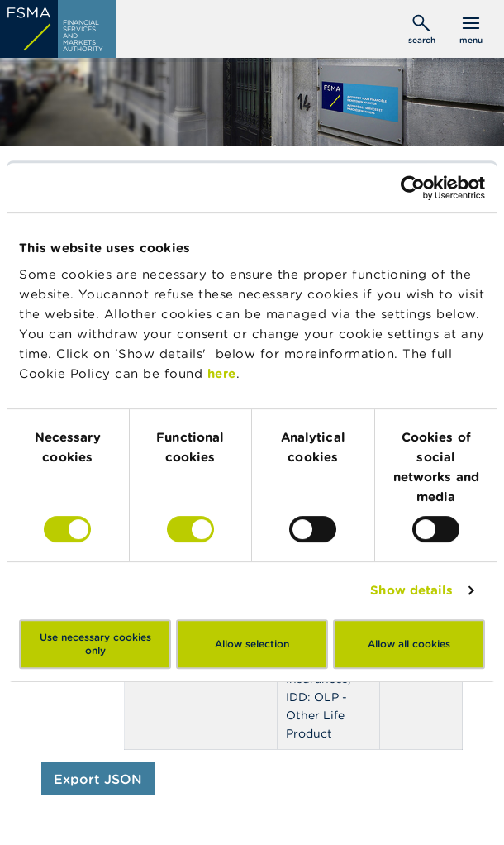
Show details (411, 590)
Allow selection (252, 644)
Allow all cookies (409, 644)
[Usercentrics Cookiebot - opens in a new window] (413, 188)
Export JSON (98, 779)
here (222, 373)
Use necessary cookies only (95, 644)
